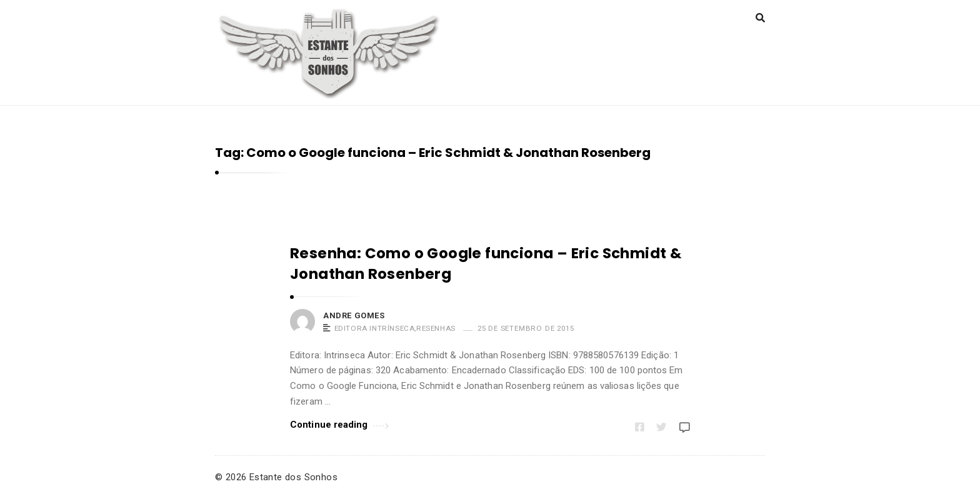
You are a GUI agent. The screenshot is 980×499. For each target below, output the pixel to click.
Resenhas (436, 328)
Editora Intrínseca (375, 328)
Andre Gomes (354, 315)
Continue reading (339, 424)
